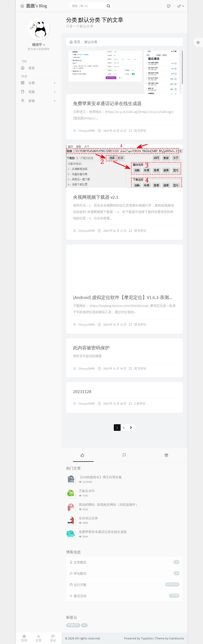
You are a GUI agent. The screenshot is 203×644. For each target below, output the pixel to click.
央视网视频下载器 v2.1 (96, 197)
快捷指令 (73, 625)
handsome (177, 638)
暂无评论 (140, 131)
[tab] (83, 455)
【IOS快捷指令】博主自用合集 (100, 477)
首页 (75, 42)
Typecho (147, 638)
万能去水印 (87, 491)
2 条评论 (140, 404)
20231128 (82, 391)
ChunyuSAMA (87, 131)
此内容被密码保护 (91, 348)
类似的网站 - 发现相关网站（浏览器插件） (109, 505)
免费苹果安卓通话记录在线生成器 (107, 103)
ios (84, 625)
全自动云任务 (88, 518)
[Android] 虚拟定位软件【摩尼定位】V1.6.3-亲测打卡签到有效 (135, 297)
